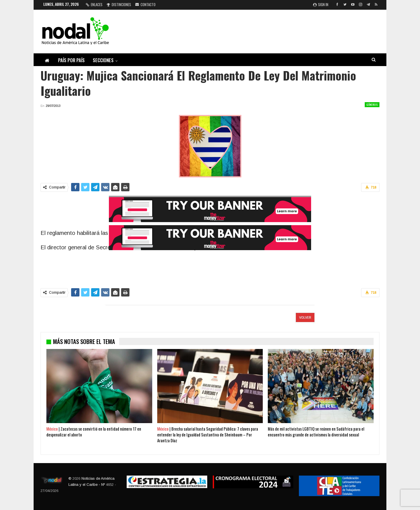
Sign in (321, 4)
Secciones (103, 60)
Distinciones (119, 4)
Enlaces (94, 4)
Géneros (372, 105)
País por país (71, 60)
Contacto (145, 4)
